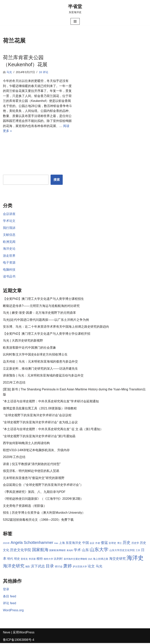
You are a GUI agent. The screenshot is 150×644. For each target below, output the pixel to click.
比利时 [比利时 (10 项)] (58, 560)
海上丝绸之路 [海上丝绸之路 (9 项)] (101, 560)
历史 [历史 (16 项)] (127, 543)
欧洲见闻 (9, 242)
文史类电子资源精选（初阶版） (25, 507)
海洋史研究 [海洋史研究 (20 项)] (14, 567)
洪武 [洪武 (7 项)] (90, 560)
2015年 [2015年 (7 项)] (6, 544)
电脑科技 (9, 270)
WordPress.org (13, 611)
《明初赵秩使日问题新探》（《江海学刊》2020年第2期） (43, 499)
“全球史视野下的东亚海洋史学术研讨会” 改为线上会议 (40, 423)
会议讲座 (9, 214)
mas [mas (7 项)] (56, 544)
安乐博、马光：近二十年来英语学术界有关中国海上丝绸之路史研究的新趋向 (56, 327)
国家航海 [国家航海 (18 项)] (40, 551)
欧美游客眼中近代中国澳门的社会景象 (29, 348)
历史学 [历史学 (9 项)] (135, 544)
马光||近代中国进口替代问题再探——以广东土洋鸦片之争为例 (46, 320)
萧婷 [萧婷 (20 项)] (68, 567)
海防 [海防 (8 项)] (28, 567)
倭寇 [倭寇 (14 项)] (104, 543)
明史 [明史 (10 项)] (17, 560)
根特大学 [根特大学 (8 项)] (48, 560)
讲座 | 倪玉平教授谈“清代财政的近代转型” (32, 465)
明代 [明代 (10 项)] (10, 560)
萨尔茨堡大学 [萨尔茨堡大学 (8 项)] (80, 567)
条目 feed (10, 597)
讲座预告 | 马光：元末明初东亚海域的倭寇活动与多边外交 (43, 376)
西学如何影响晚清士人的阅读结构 (26, 444)
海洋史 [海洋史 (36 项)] (135, 558)
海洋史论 (9, 249)
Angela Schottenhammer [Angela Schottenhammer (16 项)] (32, 543)
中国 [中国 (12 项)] (86, 543)
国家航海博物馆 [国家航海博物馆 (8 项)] (57, 551)
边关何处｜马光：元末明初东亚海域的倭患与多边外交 (40, 362)
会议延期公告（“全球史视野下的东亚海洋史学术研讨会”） (43, 486)
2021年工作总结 (14, 383)
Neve (7, 633)
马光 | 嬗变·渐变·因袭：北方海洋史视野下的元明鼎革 (39, 313)
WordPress (27, 633)
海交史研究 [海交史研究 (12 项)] (117, 559)
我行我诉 (9, 228)
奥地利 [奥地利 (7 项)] (70, 551)
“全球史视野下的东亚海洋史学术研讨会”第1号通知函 (39, 437)
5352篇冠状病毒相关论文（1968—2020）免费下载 (38, 520)
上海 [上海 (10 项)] (62, 544)
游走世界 (9, 256)
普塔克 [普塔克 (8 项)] (24, 560)
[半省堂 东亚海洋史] (75, 9)
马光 (9, 72)
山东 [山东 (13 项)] (85, 551)
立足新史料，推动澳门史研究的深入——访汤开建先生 (40, 369)
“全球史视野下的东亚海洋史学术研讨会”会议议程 (37, 416)
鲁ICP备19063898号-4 (19, 641)
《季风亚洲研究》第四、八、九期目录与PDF (34, 493)
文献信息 (9, 235)
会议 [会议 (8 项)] (92, 544)
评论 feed (10, 604)
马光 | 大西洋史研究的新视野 (23, 341)
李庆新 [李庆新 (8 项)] (32, 560)
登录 (6, 590)
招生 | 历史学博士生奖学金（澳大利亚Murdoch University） (44, 514)
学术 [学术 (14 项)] (77, 551)
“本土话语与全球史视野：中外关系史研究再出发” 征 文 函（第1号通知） (53, 430)
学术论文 (9, 221)
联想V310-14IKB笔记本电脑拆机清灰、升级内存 (36, 451)
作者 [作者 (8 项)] (98, 544)
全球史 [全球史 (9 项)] (113, 544)
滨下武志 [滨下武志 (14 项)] (38, 567)
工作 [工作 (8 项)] (138, 551)
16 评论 (44, 72)
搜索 (57, 180)
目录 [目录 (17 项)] (50, 567)
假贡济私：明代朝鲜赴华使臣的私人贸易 (31, 472)
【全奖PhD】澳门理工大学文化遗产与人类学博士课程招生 (43, 299)
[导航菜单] (75, 21)
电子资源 (9, 263)
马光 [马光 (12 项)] (99, 567)
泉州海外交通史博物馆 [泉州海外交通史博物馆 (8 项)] (75, 560)
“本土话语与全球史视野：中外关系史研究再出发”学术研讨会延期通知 (51, 402)
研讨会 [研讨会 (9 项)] (59, 567)
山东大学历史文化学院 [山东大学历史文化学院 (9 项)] (122, 551)
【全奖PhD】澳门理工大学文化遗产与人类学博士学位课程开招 (47, 334)
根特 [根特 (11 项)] (40, 559)
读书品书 (9, 277)
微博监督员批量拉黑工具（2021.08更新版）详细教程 (40, 409)
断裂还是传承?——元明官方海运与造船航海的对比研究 (41, 306)
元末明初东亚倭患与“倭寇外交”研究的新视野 (34, 479)
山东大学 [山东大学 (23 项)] (99, 550)
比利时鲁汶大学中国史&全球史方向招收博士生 (35, 355)
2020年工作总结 (14, 458)
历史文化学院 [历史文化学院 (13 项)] (21, 551)
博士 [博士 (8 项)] (120, 544)
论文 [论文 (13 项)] (91, 567)
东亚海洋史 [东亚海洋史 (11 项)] (73, 544)
